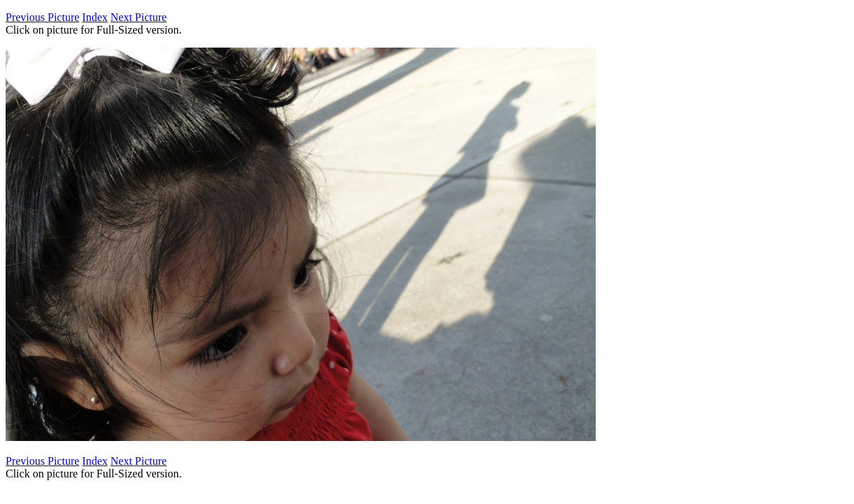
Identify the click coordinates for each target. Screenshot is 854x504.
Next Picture (139, 17)
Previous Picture (42, 17)
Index (94, 17)
